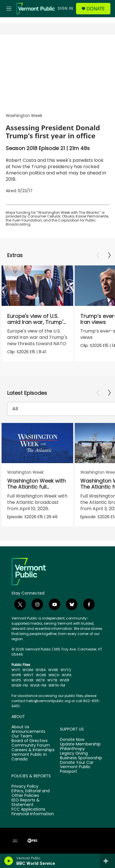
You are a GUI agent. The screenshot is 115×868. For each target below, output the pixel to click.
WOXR (41, 675)
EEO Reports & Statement (26, 803)
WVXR (29, 680)
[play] (9, 861)
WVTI (16, 670)
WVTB (52, 680)
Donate (96, 9)
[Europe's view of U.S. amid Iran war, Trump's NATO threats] (37, 286)
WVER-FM (20, 685)
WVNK (53, 670)
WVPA (67, 675)
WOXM (28, 670)
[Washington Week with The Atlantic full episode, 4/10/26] (37, 443)
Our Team (22, 736)
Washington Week (24, 116)
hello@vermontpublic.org (48, 701)
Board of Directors (30, 741)
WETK (40, 680)
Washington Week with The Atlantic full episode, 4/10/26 (36, 487)
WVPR (16, 675)
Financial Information (33, 814)
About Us (20, 727)
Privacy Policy (25, 787)
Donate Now (72, 740)
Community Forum (31, 745)
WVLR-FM (38, 685)
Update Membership (80, 744)
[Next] (109, 255)
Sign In (65, 8)
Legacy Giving (74, 754)
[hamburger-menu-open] (9, 9)
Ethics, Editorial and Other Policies (31, 793)
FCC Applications (28, 809)
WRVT (29, 675)
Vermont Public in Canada (29, 757)
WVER (65, 680)
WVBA (41, 670)
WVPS (16, 680)
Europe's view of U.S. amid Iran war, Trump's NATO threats (37, 322)
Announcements (28, 732)
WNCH (54, 675)
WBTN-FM (57, 685)
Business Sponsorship (81, 758)
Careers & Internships (33, 750)
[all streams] (107, 861)
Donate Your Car (77, 763)
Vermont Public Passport (75, 769)
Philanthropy (72, 749)
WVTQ (66, 670)
